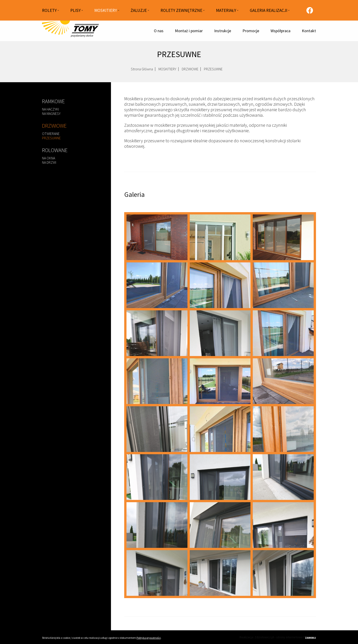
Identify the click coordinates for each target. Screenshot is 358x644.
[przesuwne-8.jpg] (157, 525)
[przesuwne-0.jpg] (220, 237)
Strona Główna (142, 71)
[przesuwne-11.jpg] (157, 573)
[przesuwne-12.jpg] (220, 573)
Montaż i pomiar (189, 31)
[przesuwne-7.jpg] (283, 477)
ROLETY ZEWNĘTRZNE (181, 10)
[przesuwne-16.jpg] (220, 333)
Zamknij (311, 638)
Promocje (251, 31)
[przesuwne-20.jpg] (220, 381)
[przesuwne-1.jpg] (283, 237)
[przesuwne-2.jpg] (157, 285)
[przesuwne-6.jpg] (220, 477)
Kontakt (309, 31)
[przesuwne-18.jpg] (283, 333)
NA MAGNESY (51, 113)
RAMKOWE (53, 101)
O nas (159, 31)
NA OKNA (49, 158)
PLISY (75, 10)
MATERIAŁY (226, 10)
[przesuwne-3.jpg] (220, 285)
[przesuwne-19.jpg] (157, 381)
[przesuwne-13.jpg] (283, 573)
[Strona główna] (71, 31)
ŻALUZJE (139, 10)
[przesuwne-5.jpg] (157, 477)
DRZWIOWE (190, 71)
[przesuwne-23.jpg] (220, 429)
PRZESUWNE (51, 138)
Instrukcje (223, 31)
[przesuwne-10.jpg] (283, 525)
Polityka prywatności (149, 638)
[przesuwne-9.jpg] (220, 525)
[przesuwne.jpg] (157, 237)
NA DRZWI (49, 162)
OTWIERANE (51, 134)
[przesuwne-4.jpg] (283, 285)
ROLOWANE (55, 150)
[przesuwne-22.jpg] (157, 429)
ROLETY (49, 10)
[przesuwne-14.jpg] (157, 333)
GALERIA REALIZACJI (268, 10)
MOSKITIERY (106, 10)
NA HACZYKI (50, 109)
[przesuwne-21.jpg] (283, 381)
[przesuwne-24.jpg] (283, 429)
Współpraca (280, 31)
